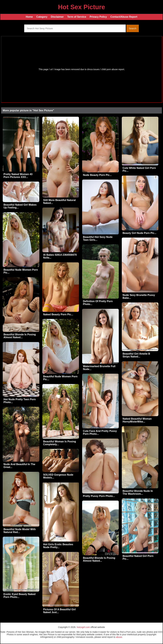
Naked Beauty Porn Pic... (58, 314)
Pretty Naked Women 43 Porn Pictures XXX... (18, 176)
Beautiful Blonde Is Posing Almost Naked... (20, 336)
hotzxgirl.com (83, 627)
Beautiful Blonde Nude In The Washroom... (138, 492)
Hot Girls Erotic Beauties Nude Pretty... (58, 546)
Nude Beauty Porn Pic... (97, 175)
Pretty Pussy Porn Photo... (99, 496)
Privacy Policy (98, 17)
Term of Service (77, 17)
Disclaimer (57, 17)
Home (29, 17)
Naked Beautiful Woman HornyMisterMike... (137, 420)
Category (42, 17)
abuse (119, 637)
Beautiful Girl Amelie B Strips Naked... (136, 355)
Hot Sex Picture (81, 7)
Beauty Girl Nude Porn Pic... (140, 233)
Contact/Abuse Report (124, 17)
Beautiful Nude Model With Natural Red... (20, 531)
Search (133, 28)
